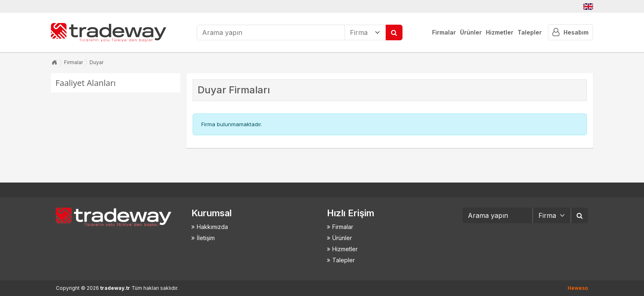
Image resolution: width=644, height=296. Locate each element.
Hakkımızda (212, 227)
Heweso (578, 288)
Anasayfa (54, 62)
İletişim (206, 238)
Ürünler (471, 32)
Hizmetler (500, 32)
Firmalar (444, 32)
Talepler (530, 32)
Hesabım (570, 32)
